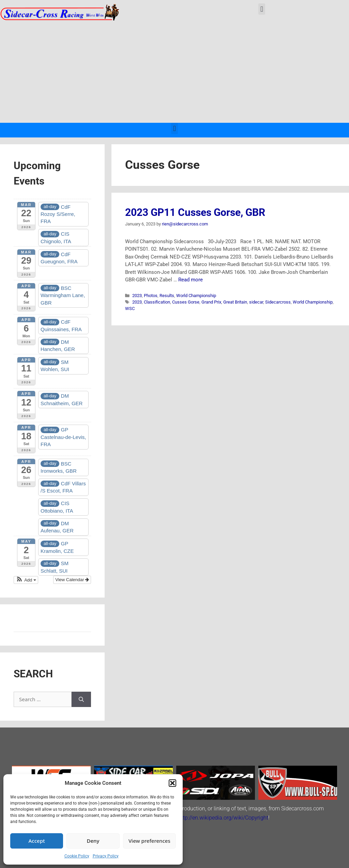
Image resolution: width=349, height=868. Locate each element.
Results (167, 296)
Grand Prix (211, 302)
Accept (37, 841)
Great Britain (235, 302)
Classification (157, 302)
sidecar (256, 302)
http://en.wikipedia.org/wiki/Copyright (223, 818)
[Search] (81, 699)
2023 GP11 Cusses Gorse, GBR (195, 212)
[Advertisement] (174, 72)
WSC (130, 308)
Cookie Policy (77, 856)
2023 (137, 296)
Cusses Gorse (186, 302)
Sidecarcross (278, 302)
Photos (151, 296)
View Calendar (72, 580)
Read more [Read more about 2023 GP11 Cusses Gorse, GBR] (191, 280)
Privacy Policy (106, 856)
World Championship (196, 296)
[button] (172, 783)
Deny (93, 841)
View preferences (149, 841)
